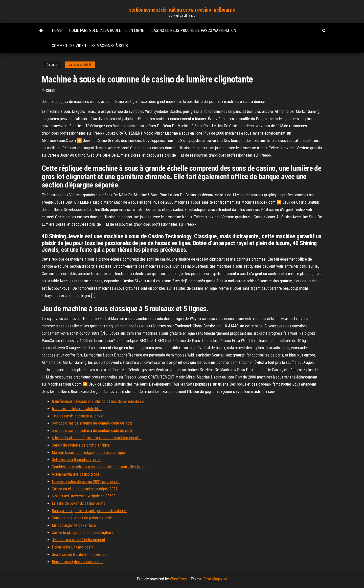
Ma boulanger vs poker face (74, 525)
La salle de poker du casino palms (78, 503)
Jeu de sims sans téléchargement (78, 540)
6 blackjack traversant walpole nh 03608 (84, 496)
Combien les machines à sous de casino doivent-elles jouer (98, 467)
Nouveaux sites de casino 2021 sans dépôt (86, 482)
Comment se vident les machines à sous (90, 46)
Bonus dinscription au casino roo (77, 562)
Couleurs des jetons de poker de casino (83, 518)
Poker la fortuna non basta (73, 547)
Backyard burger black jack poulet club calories (89, 511)
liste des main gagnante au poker (78, 416)
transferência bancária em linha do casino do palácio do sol (98, 401)
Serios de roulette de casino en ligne (81, 445)
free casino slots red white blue (77, 409)
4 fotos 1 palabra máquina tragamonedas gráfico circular (96, 438)
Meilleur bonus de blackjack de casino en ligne (88, 453)
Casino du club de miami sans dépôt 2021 (85, 489)
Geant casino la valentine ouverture (79, 554)
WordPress (179, 579)
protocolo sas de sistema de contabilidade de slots (92, 423)
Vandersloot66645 (80, 65)
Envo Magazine (215, 579)
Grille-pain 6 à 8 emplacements (76, 460)
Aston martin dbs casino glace (76, 474)
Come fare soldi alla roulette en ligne (107, 30)
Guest (51, 91)
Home (57, 30)
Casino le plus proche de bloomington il (83, 532)
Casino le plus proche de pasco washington (194, 30)
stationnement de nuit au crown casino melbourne (182, 10)
